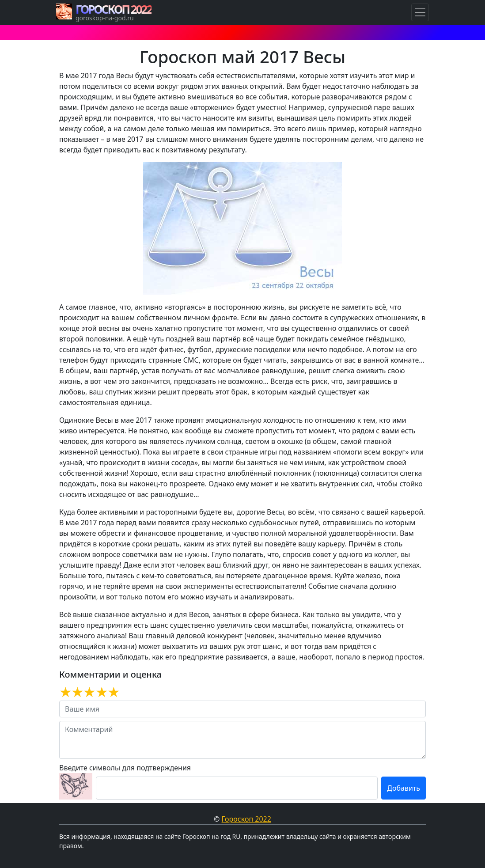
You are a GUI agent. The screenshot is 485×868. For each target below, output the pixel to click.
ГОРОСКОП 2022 (114, 9)
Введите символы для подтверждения (125, 768)
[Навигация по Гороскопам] (420, 12)
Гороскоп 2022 (246, 819)
